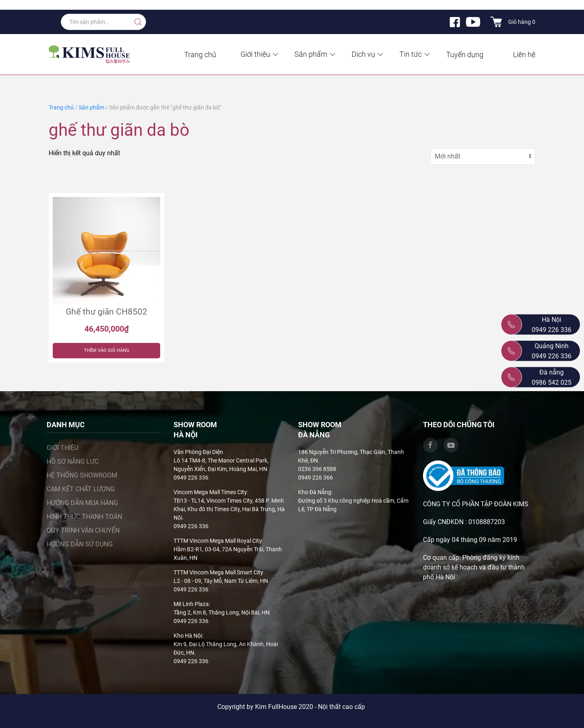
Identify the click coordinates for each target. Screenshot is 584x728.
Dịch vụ (368, 54)
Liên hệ (524, 55)
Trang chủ (200, 55)
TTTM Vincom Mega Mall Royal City (218, 541)
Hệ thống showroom (82, 475)
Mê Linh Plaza (191, 604)
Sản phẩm (316, 54)
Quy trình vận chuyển (83, 530)
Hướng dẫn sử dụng (80, 544)
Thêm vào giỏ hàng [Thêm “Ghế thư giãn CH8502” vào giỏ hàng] (107, 350)
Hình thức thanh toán (84, 517)
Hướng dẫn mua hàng (82, 503)
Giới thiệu (260, 54)
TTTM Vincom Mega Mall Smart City (218, 572)
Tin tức (415, 54)
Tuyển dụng (465, 55)
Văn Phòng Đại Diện (198, 452)
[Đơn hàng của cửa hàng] (483, 156)
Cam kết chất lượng (81, 489)
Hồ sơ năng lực (73, 461)
